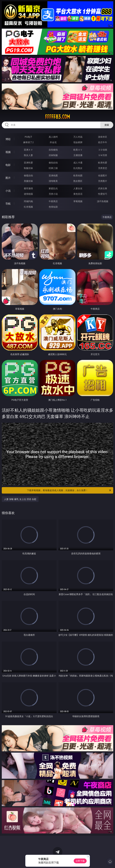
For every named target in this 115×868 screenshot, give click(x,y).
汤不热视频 (103, 201)
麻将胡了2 (28, 142)
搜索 (107, 125)
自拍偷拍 (53, 150)
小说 (8, 191)
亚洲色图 (53, 175)
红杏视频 (28, 207)
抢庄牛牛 (103, 142)
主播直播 (78, 155)
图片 (8, 178)
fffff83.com (57, 117)
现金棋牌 (78, 142)
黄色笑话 (78, 194)
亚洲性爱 (28, 163)
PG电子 (28, 137)
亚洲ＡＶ (28, 150)
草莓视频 (78, 201)
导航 (8, 204)
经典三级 (53, 168)
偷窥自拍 (28, 175)
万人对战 (78, 137)
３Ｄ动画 (103, 150)
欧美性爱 (103, 163)
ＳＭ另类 (103, 155)
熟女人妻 (28, 155)
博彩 (8, 139)
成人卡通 (78, 163)
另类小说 (53, 194)
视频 (8, 152)
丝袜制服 (53, 155)
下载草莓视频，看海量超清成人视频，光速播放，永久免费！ (69, 490)
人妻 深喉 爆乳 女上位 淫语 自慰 (20, 499)
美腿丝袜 (28, 181)
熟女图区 (78, 181)
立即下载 (80, 861)
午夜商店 (53, 201)
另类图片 (103, 181)
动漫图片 (103, 175)
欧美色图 (78, 175)
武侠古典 (103, 188)
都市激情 (28, 188)
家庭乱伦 (53, 188)
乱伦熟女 (78, 168)
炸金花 (53, 142)
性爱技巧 (103, 194)
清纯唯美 (53, 181)
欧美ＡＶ (78, 150)
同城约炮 (28, 201)
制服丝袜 (28, 168)
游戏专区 (103, 137)
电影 (8, 165)
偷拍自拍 (53, 163)
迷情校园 (28, 194)
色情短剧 (53, 207)
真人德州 (53, 137)
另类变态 (103, 168)
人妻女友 (78, 188)
